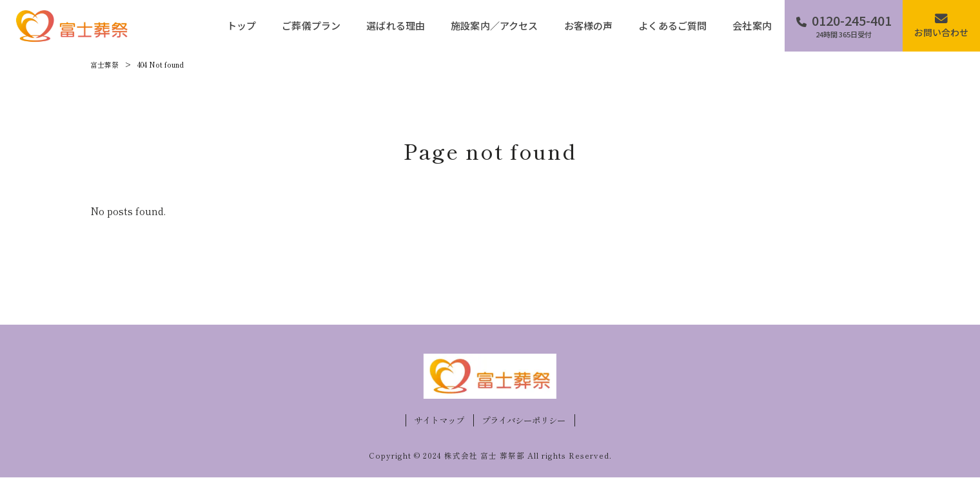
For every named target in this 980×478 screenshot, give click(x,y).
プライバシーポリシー (524, 420)
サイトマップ (439, 420)
